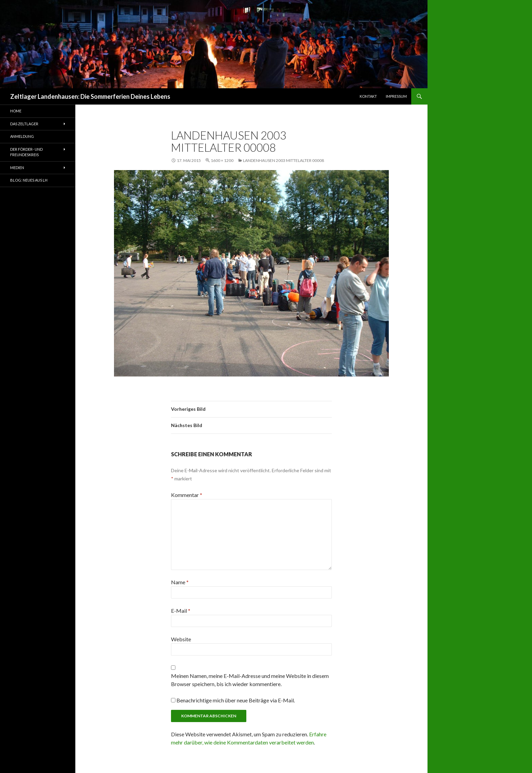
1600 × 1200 (222, 160)
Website (181, 639)
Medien (17, 168)
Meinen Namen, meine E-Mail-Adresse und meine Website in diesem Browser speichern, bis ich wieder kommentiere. (250, 680)
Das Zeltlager (24, 124)
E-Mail (181, 611)
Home (16, 111)
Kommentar (187, 495)
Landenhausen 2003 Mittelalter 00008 (283, 160)
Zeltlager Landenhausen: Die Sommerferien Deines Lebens (90, 96)
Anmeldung (22, 136)
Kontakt (368, 96)
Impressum (396, 96)
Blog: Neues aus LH (29, 180)
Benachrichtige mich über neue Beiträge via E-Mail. (236, 700)
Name (180, 582)
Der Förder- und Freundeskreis (26, 152)
